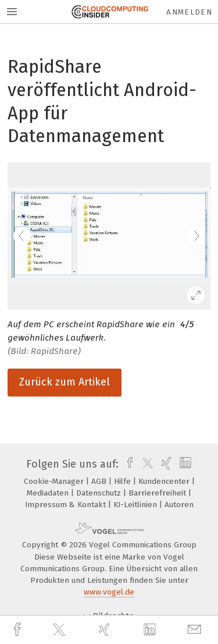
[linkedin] (151, 630)
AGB (100, 481)
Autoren (179, 505)
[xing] (106, 630)
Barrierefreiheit (158, 493)
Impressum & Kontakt (67, 505)
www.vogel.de (109, 592)
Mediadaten (49, 493)
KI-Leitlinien (136, 505)
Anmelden (189, 12)
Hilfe (124, 481)
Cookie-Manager (55, 481)
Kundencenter (165, 481)
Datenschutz (100, 493)
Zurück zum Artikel (65, 382)
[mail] (196, 630)
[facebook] (19, 630)
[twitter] (60, 630)
